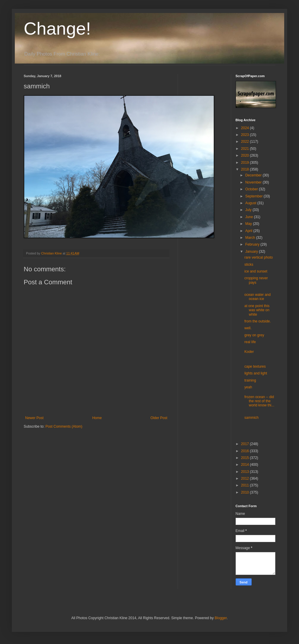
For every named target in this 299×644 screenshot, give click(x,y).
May (249, 224)
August (251, 203)
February (253, 244)
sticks (249, 265)
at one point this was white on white (257, 310)
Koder (249, 352)
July (249, 210)
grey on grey (254, 335)
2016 (245, 451)
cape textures (255, 366)
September (254, 196)
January (252, 252)
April (249, 231)
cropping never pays (256, 280)
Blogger (221, 618)
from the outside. (257, 321)
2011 (245, 485)
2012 (245, 478)
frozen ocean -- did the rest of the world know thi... (259, 401)
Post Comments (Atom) (64, 426)
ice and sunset (256, 271)
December (254, 175)
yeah (248, 387)
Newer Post (34, 418)
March (251, 238)
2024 (245, 128)
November (254, 182)
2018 (245, 169)
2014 (245, 465)
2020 (245, 155)
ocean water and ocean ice (257, 297)
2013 (245, 472)
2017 (245, 444)
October (252, 189)
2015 (245, 458)
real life (250, 342)
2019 (245, 163)
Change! (57, 29)
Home (97, 418)
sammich (251, 418)
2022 (245, 142)
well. (248, 328)
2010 (245, 492)
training (250, 380)
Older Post (159, 418)
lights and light (256, 373)
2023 (245, 135)
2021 (245, 149)
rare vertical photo (258, 257)
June (249, 217)
